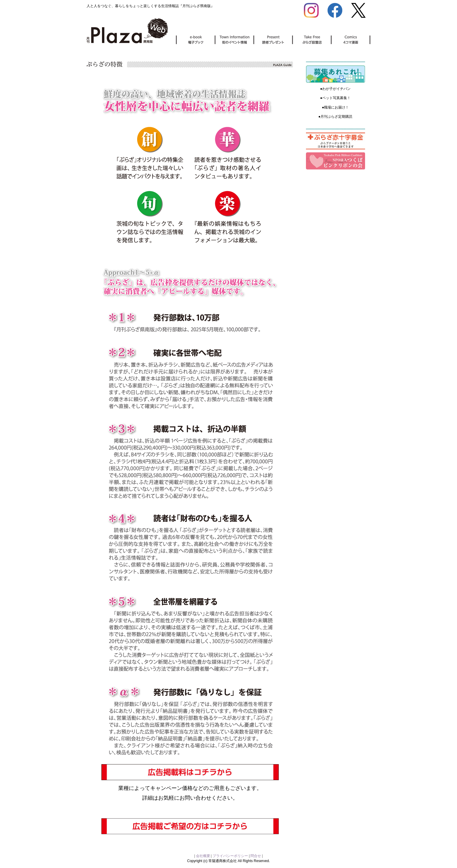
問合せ (256, 856)
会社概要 (204, 856)
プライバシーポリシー (230, 856)
